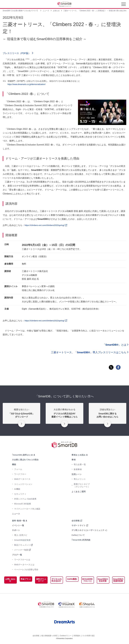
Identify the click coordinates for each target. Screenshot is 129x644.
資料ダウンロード (41, 581)
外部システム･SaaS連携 (25, 500)
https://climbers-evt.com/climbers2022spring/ (48, 226)
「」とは (115, 346)
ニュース (46, 11)
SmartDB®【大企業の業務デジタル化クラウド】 (21, 11)
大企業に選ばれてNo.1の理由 (25, 460)
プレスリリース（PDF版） (19, 54)
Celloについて (78, 536)
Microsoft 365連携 (23, 505)
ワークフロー (20, 475)
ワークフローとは (22, 560)
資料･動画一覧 (19, 521)
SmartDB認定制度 (22, 541)
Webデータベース (22, 480)
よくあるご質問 (79, 492)
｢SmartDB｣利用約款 (81, 541)
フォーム (18, 470)
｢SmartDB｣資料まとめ (22, 456)
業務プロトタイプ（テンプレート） (82, 486)
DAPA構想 (72, 580)
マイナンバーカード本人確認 (27, 509)
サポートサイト (79, 526)
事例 (74, 460)
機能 (14, 465)
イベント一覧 (18, 526)
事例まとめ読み (79, 456)
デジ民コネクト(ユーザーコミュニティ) (89, 531)
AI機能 (17, 490)
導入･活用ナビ (21, 536)
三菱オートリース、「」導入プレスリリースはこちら (89, 353)
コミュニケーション (23, 485)
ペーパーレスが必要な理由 (26, 570)
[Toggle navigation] (124, 5)
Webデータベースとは (24, 565)
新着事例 (78, 470)
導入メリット (80, 480)
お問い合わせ (10, 581)
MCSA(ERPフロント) (87, 581)
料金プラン (25, 580)
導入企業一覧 (80, 465)
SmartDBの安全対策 (103, 581)
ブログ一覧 (17, 556)
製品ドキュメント (22, 546)
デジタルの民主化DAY (56, 581)
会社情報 (76, 521)
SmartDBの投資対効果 (118, 581)
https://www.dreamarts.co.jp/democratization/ (27, 85)
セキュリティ (20, 495)
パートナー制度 (21, 551)
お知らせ (56, 11)
